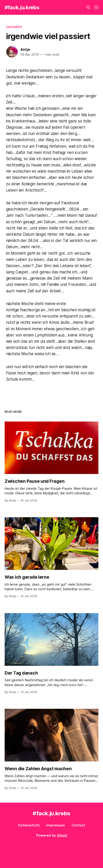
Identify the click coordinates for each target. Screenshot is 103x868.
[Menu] (96, 7)
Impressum (56, 825)
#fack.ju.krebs (22, 7)
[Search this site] (88, 7)
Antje (25, 49)
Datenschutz (29, 825)
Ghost (62, 835)
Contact (78, 825)
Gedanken (14, 27)
